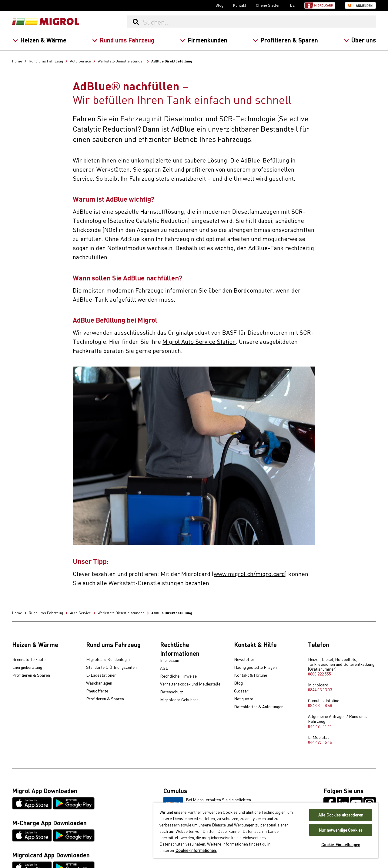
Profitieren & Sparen (285, 40)
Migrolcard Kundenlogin (108, 659)
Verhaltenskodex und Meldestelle (190, 684)
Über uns (360, 40)
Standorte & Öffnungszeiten (111, 667)
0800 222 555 (319, 674)
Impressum (170, 660)
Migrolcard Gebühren (179, 700)
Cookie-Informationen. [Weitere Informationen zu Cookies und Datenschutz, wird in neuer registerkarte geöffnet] (196, 850)
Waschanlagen (99, 683)
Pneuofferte (97, 691)
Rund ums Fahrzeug (123, 40)
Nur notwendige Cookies (341, 830)
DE (292, 5)
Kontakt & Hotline (251, 675)
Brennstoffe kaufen (30, 659)
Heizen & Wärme (40, 40)
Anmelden (364, 6)
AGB (164, 668)
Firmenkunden (203, 40)
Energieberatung (27, 667)
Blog (219, 5)
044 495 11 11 (320, 726)
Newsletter (244, 659)
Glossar (241, 691)
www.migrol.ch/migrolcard (249, 573)
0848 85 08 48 (320, 705)
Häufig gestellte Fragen (255, 667)
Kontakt (240, 5)
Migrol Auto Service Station (199, 341)
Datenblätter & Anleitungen (259, 707)
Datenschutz (172, 692)
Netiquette (244, 699)
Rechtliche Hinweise (178, 676)
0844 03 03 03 (320, 689)
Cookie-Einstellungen (341, 845)
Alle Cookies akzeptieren (341, 815)
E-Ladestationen (101, 675)
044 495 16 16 (320, 742)
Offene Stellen (268, 5)
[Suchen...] (259, 22)
